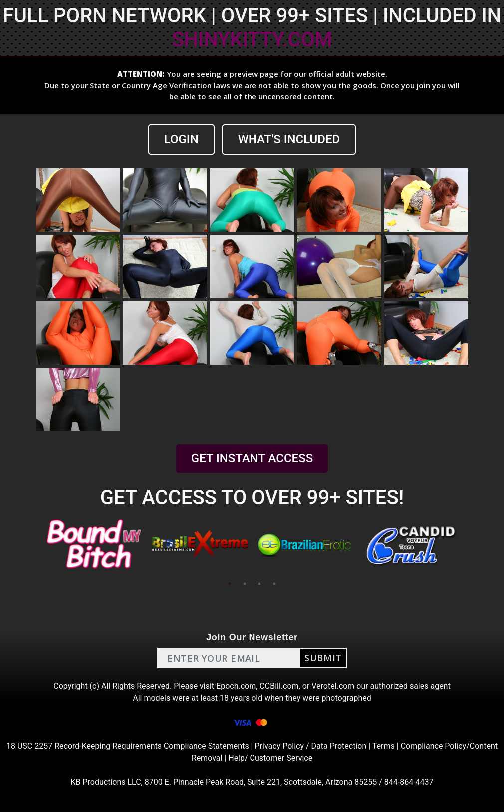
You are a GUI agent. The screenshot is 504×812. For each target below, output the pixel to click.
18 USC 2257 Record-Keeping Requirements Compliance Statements (128, 746)
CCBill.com (279, 686)
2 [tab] (245, 584)
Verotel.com (333, 686)
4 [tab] (274, 584)
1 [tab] (230, 584)
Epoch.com (236, 686)
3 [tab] (259, 584)
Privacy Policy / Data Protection (310, 746)
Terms (383, 746)
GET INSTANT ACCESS (252, 458)
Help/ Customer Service (270, 758)
